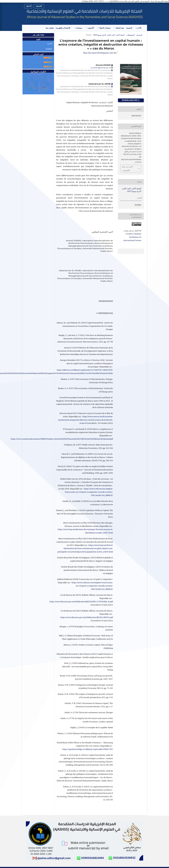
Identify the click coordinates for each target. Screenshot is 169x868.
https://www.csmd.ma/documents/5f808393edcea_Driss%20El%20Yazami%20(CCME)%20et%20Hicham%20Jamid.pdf (62, 439)
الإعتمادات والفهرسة (63, 28)
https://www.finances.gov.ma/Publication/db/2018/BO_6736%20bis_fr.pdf (81, 602)
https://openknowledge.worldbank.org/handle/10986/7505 (88, 749)
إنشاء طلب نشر (38, 35)
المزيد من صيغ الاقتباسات (128, 168)
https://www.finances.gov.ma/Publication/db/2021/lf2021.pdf (87, 617)
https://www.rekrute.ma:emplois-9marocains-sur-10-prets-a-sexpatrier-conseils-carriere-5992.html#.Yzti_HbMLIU (89, 492)
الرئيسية (129, 28)
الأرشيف (91, 28)
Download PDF (130, 100)
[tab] (84, 315)
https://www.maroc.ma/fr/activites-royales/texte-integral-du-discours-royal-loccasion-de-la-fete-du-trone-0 (85, 420)
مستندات (79, 28)
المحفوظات (130, 35)
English (49, 49)
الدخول (29, 6)
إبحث (138, 28)
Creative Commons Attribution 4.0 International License (132, 237)
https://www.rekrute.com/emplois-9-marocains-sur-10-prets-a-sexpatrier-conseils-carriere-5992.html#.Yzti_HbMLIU (92, 586)
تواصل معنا (50, 28)
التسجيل (39, 6)
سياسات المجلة (105, 28)
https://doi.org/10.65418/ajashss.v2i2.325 (100, 53)
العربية (50, 43)
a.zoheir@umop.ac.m (101, 68)
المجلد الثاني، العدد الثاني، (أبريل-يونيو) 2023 (109, 35)
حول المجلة (120, 28)
